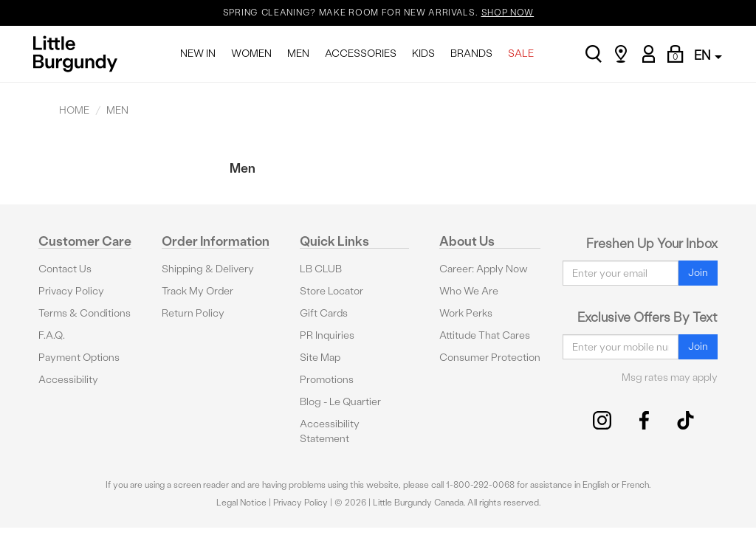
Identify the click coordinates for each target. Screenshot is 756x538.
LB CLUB (321, 269)
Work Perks (466, 313)
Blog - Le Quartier (340, 402)
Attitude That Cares (485, 335)
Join (698, 273)
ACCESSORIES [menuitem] (361, 54)
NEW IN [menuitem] (198, 54)
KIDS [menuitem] (423, 54)
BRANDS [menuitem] (471, 54)
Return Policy (193, 313)
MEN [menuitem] (298, 54)
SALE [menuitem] (521, 54)
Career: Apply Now (484, 269)
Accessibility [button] (68, 380)
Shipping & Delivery (208, 269)
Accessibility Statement (330, 431)
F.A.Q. (52, 335)
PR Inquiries (327, 335)
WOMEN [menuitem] (251, 54)
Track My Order (197, 291)
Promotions (327, 380)
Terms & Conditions (85, 313)
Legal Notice (241, 503)
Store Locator (331, 291)
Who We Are (469, 291)
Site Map (320, 358)
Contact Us (65, 269)
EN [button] (708, 55)
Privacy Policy (71, 291)
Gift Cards (324, 313)
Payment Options (79, 358)
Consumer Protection (490, 358)
